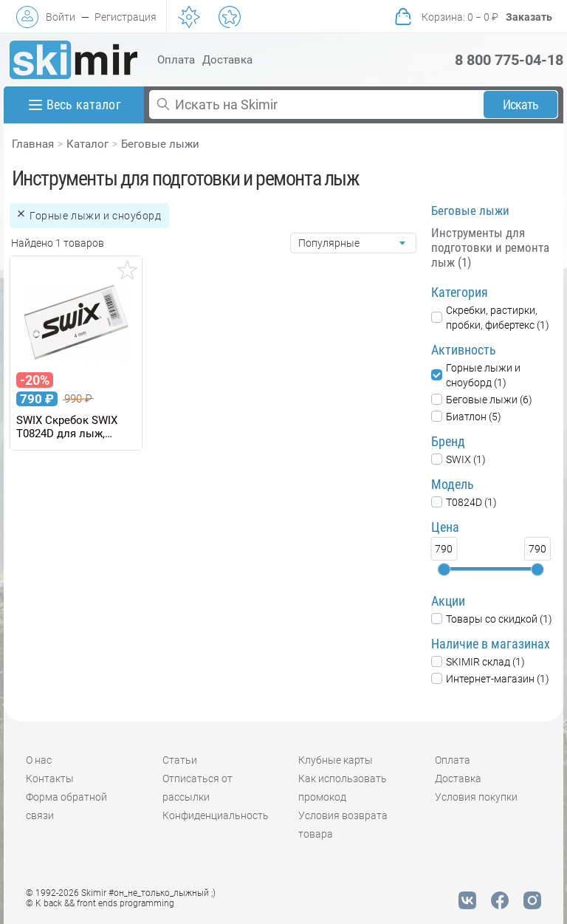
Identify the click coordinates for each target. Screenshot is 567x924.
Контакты (50, 778)
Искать (521, 105)
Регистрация (126, 17)
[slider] (444, 569)
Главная (33, 144)
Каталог (87, 144)
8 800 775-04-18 (509, 60)
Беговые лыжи (160, 144)
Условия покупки (476, 797)
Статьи (180, 760)
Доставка (227, 60)
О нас (39, 760)
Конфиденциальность (216, 815)
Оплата (176, 60)
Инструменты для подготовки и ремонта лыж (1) (490, 247)
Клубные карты (336, 760)
